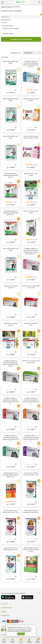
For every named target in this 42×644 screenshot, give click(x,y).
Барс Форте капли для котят (31, 324)
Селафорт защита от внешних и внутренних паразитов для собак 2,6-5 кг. (31, 438)
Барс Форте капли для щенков (11, 324)
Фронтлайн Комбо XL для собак (11, 249)
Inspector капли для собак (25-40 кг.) (31, 100)
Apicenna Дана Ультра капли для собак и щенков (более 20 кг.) (11, 475)
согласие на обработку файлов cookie (19, 631)
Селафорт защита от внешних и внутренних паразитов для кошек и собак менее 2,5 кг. (31, 251)
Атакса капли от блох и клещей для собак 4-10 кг (11, 549)
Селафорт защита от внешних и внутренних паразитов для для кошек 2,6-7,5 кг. (31, 64)
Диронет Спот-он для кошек (31, 174)
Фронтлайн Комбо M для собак (11, 100)
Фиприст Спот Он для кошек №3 (11, 287)
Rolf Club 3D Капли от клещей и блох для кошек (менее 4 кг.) (11, 213)
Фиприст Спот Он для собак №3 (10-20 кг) (31, 362)
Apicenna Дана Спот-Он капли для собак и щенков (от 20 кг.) (31, 550)
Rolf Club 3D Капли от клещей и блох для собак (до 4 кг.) (11, 175)
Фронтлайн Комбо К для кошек (11, 62)
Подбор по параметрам (21, 39)
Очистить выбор (21, 34)
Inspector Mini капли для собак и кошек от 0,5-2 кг (31, 137)
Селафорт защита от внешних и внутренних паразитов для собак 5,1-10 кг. (31, 401)
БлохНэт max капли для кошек (31, 212)
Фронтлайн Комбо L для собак (11, 137)
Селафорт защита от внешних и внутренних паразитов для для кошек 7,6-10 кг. (11, 363)
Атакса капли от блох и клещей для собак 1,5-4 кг (31, 474)
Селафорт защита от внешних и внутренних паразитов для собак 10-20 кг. (11, 401)
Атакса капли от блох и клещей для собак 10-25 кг (11, 511)
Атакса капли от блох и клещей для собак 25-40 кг (31, 511)
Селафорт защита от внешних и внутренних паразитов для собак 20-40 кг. (11, 438)
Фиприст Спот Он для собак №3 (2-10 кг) (31, 287)
